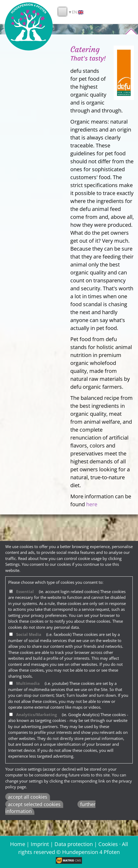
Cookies (108, 844)
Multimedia (28, 683)
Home (18, 844)
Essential (25, 591)
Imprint (40, 844)
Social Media (29, 634)
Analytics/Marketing (36, 715)
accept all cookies (28, 797)
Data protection (74, 844)
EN (78, 12)
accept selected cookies (34, 804)
